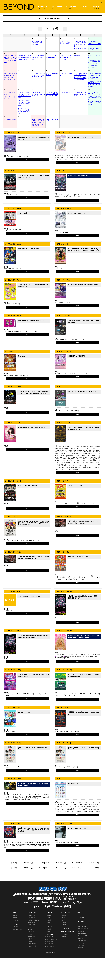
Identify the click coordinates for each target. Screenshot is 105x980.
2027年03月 (77, 890)
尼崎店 (31, 964)
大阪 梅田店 (32, 945)
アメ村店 (31, 954)
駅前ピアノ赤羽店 (50, 969)
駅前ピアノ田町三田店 (51, 962)
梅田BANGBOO (82, 956)
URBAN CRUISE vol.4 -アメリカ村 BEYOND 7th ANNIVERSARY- (52, 94)
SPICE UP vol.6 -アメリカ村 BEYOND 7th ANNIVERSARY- (66, 58)
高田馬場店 (32, 940)
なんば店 (31, 957)
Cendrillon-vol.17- (65, 92)
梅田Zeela (81, 961)
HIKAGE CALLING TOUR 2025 (94, 49)
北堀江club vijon (82, 968)
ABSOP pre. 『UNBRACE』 (95, 45)
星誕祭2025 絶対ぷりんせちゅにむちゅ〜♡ (10, 79)
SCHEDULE (42, 7)
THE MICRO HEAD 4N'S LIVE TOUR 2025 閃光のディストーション (80, 44)
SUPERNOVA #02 (81, 48)
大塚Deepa (81, 954)
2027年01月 (44, 890)
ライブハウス (80, 944)
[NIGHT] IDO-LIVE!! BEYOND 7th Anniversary (95, 98)
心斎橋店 (31, 952)
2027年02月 (61, 890)
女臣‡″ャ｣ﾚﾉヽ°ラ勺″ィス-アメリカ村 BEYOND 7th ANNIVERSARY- (24, 111)
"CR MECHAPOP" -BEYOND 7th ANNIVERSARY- (94, 103)
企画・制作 (15, 949)
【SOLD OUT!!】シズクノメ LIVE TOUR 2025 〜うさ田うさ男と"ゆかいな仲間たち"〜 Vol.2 (94, 64)
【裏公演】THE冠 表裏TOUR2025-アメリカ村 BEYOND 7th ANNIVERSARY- (95, 84)
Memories (77, 56)
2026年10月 (93, 885)
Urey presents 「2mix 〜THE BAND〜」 (52, 57)
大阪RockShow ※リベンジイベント (10, 98)
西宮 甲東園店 (33, 966)
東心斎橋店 (32, 959)
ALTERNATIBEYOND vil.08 (52, 120)
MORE (27, 160)
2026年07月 (44, 885)
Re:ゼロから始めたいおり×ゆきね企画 (66, 42)
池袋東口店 (65, 940)
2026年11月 (12, 890)
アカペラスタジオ (65, 935)
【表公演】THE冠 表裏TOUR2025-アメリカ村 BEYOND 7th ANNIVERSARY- (95, 76)
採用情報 (15, 940)
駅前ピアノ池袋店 (50, 966)
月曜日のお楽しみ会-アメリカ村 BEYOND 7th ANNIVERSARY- (24, 58)
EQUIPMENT (72, 7)
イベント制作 (15, 947)
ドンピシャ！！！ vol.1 (66, 74)
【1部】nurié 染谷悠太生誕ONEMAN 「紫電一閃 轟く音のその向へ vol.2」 (24, 95)
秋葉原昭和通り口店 (34, 943)
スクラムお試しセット (94, 41)
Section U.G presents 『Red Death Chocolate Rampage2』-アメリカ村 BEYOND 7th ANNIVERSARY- (38, 123)
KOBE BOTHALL (83, 938)
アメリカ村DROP (83, 965)
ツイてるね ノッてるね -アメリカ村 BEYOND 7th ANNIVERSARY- (38, 75)
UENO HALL (81, 940)
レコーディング (65, 951)
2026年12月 (28, 890)
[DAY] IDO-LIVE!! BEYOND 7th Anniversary (94, 93)
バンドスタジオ (32, 935)
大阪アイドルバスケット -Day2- (10, 93)
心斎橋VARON (82, 963)
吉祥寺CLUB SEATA (83, 951)
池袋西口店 (32, 938)
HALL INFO (57, 7)
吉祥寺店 (48, 940)
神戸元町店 (48, 943)
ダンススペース (48, 935)
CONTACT (96, 7)
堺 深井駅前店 (33, 969)
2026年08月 (61, 885)
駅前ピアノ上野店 (50, 959)
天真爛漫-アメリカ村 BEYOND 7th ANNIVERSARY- (81, 94)
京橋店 (31, 961)
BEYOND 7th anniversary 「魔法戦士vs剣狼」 (38, 57)
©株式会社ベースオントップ (52, 975)
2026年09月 (77, 885)
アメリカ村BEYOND (83, 958)
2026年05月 (12, 885)
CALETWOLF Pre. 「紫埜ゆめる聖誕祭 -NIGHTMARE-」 (38, 43)
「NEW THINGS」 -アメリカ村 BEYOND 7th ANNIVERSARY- (38, 94)
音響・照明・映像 (17, 952)
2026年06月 (28, 885)
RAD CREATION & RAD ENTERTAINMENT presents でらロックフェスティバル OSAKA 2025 (10, 59)
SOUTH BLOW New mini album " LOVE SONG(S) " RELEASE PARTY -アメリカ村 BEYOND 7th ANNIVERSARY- (81, 77)
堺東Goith (81, 970)
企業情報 (14, 935)
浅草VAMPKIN (82, 947)
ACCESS (85, 7)
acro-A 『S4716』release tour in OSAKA (10, 74)
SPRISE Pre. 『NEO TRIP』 (94, 57)
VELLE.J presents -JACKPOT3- (52, 74)
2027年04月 (93, 890)
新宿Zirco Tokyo (82, 949)
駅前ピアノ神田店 (50, 964)
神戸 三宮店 (32, 947)
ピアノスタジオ (48, 949)
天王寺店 (31, 950)
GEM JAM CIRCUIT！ (10, 119)
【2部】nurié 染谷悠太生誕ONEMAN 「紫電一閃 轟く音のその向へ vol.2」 (24, 103)
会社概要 (15, 938)
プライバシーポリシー (18, 943)
